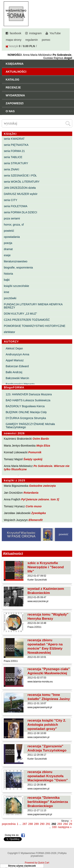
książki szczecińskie (16, 286)
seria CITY (10, 200)
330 (54, 827)
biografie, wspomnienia (18, 268)
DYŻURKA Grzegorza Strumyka (26, 418)
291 (48, 824)
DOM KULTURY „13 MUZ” (20, 314)
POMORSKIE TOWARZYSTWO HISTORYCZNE (35, 326)
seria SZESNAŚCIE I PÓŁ (20, 175)
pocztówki (10, 298)
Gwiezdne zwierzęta (42, 486)
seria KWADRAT (14, 139)
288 (30, 824)
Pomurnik (35, 452)
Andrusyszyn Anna (17, 354)
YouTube (55, 33)
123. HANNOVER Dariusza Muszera (29, 394)
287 (25, 824)
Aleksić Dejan (14, 348)
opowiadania (12, 237)
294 (65, 824)
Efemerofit (36, 520)
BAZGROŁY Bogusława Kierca (25, 406)
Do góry (70, 853)
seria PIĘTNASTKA (16, 145)
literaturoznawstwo (15, 261)
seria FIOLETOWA (15, 206)
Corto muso (34, 506)
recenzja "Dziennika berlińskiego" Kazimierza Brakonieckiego (48, 802)
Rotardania (31, 493)
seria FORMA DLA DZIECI (20, 212)
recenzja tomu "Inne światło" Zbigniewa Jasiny (49, 697)
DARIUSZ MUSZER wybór (21, 194)
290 (42, 824)
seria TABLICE (13, 157)
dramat (8, 249)
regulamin (32, 40)
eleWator (9, 332)
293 (59, 824)
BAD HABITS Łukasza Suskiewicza (28, 400)
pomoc (46, 40)
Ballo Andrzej (14, 372)
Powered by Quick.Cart (37, 863)
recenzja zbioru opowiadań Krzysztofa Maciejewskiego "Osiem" (48, 776)
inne (6, 292)
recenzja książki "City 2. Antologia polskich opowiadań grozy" (47, 725)
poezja (8, 243)
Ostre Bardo (41, 439)
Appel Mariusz (15, 360)
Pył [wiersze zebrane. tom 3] (40, 499)
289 (36, 824)
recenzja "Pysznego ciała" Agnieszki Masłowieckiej (49, 671)
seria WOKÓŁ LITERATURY (22, 182)
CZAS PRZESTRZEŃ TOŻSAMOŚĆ (27, 320)
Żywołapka (39, 513)
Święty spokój (33, 459)
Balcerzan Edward (17, 366)
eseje (7, 255)
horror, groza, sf (14, 225)
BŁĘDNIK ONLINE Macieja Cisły (26, 412)
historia (8, 274)
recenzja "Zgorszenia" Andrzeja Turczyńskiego (47, 748)
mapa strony (14, 40)
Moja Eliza (43, 446)
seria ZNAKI (11, 169)
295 (71, 824)
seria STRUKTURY (16, 163)
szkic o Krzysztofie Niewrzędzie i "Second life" (46, 567)
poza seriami (12, 218)
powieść (9, 231)
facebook (15, 33)
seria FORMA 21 (14, 151)
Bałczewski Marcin (17, 378)
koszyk (14, 46)
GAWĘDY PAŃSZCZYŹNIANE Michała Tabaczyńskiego (30, 426)
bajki (7, 280)
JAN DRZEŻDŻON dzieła (20, 188)
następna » (65, 827)
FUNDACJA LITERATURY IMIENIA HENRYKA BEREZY (33, 306)
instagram (35, 33)
